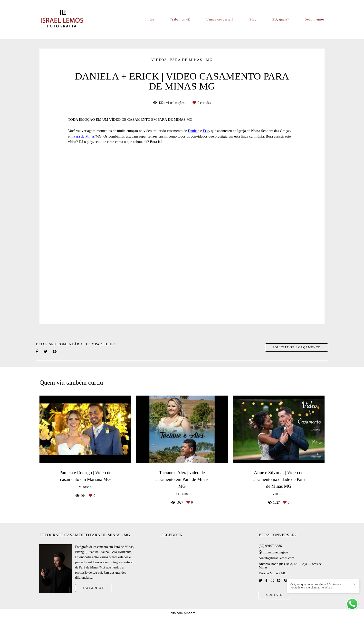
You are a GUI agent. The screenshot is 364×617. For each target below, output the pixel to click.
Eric (206, 131)
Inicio (150, 19)
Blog (253, 19)
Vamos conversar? (220, 19)
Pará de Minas (84, 136)
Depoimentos (315, 19)
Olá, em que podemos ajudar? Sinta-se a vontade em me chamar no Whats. (316, 586)
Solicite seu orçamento (297, 347)
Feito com (182, 613)
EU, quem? (281, 19)
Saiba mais (93, 588)
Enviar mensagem (276, 552)
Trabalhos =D (180, 19)
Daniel (193, 131)
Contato (274, 595)
